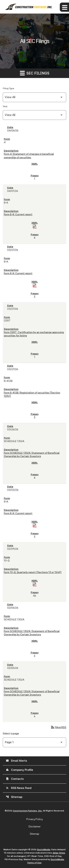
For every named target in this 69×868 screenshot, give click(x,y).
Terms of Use (34, 863)
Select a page (11, 733)
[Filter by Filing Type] (34, 97)
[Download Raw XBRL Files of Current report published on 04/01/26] (35, 227)
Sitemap (14, 797)
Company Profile (20, 770)
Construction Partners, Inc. (28, 811)
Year (5, 106)
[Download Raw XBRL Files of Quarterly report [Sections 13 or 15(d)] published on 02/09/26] (35, 584)
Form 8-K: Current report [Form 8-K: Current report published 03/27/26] (18, 273)
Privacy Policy (34, 819)
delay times (59, 853)
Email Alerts (16, 761)
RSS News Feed (19, 788)
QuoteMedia (44, 850)
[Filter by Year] (34, 115)
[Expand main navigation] (64, 7)
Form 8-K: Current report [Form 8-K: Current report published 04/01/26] (18, 214)
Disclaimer (35, 826)
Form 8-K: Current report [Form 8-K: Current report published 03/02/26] (18, 513)
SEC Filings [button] (35, 73)
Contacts (15, 779)
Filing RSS (58, 727)
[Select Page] (34, 742)
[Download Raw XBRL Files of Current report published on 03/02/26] (35, 526)
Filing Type (8, 88)
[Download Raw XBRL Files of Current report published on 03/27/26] (35, 286)
